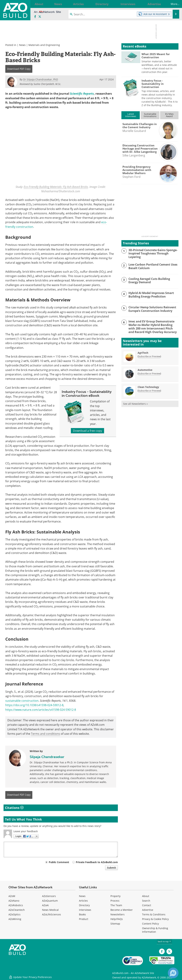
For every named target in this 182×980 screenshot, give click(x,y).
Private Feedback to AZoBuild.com (97, 862)
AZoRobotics (16, 905)
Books (82, 915)
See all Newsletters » (135, 402)
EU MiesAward (169, 115)
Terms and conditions (45, 734)
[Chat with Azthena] (173, 973)
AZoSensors (49, 896)
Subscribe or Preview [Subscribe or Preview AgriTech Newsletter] (149, 355)
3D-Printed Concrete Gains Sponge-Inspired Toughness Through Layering (153, 251)
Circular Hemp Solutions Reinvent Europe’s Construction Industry (151, 308)
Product (84, 919)
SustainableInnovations (150, 115)
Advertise (148, 910)
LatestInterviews (131, 115)
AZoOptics (14, 915)
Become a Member (122, 910)
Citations (14, 808)
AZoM (12, 896)
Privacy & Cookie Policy (155, 919)
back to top (165, 942)
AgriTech (143, 351)
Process (115, 901)
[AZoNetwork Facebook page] (35, 17)
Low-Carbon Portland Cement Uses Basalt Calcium (152, 266)
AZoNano (14, 901)
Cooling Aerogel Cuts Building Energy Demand (153, 280)
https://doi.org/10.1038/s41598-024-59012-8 (34, 705)
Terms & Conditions (154, 915)
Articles (83, 901)
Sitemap (115, 924)
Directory (84, 905)
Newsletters (118, 915)
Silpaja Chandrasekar (47, 757)
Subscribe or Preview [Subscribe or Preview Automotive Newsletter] (149, 372)
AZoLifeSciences (52, 915)
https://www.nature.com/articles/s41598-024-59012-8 (41, 710)
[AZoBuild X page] (40, 17)
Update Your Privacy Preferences (30, 975)
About (146, 896)
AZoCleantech (17, 910)
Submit (111, 868)
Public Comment (59, 862)
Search (146, 901)
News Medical (50, 910)
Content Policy (150, 924)
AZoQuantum (50, 901)
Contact (147, 905)
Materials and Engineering (44, 45)
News (22, 45)
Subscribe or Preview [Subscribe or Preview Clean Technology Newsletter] (149, 389)
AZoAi (45, 905)
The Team (116, 905)
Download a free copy (87, 431)
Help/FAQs (117, 919)
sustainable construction (22, 701)
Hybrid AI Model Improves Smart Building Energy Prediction (150, 294)
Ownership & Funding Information (155, 930)
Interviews (85, 910)
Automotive (145, 368)
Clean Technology (148, 385)
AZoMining (15, 919)
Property (115, 896)
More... (172, 4)
